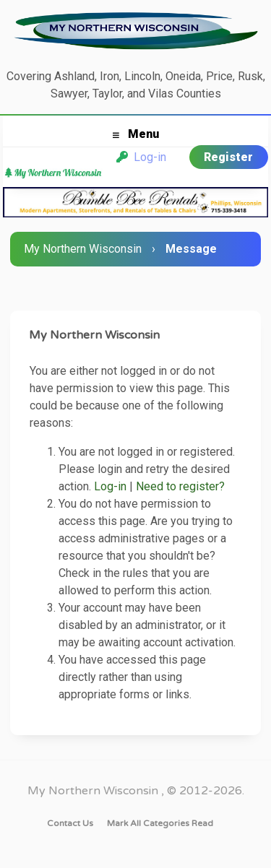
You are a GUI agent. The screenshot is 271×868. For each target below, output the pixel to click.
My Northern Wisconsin (83, 249)
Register (228, 157)
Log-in (141, 157)
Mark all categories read (160, 823)
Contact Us (70, 823)
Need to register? (180, 486)
